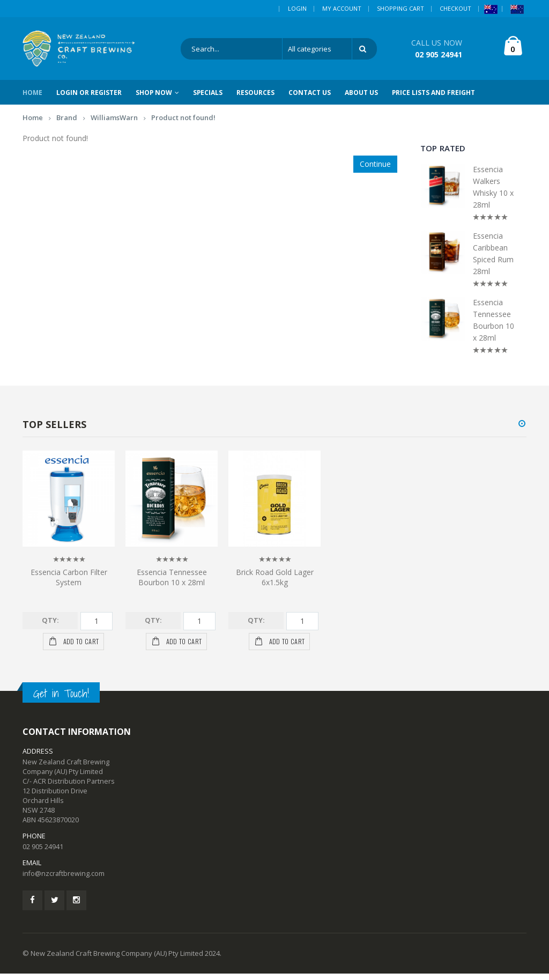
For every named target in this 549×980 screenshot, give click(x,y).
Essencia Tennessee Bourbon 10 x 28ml (494, 326)
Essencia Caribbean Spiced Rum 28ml (493, 260)
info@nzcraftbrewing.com (64, 880)
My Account (342, 8)
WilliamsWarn (114, 124)
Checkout (455, 8)
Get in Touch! (61, 700)
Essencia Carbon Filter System (69, 584)
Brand (67, 124)
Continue (375, 170)
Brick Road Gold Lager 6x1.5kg (275, 584)
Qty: (50, 627)
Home (33, 124)
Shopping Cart (400, 8)
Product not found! (183, 124)
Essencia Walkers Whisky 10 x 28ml (493, 193)
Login (297, 8)
